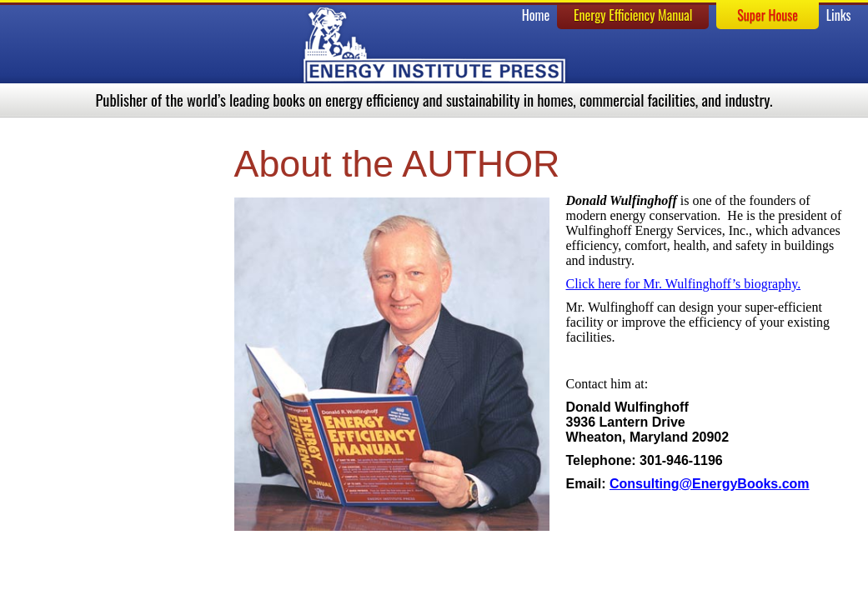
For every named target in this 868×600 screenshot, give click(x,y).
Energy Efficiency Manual (633, 15)
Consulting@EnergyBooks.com (710, 484)
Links (839, 15)
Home (536, 15)
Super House (768, 15)
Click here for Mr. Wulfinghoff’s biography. (684, 284)
